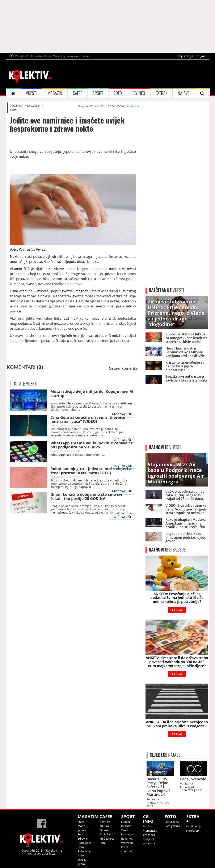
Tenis (124, 830)
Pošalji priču (22, 56)
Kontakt (86, 56)
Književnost (107, 839)
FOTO (118, 93)
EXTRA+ (161, 93)
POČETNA (17, 106)
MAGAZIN (55, 93)
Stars (81, 822)
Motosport (128, 834)
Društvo (148, 826)
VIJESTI (31, 93)
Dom (81, 847)
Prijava (201, 56)
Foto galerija (172, 826)
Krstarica (133, 106)
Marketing (59, 56)
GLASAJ (177, 610)
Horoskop (193, 831)
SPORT (98, 93)
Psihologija (84, 843)
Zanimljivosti (107, 834)
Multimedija (194, 826)
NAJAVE (184, 93)
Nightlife (105, 822)
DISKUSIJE (167, 550)
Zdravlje (83, 839)
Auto (81, 855)
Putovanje (84, 851)
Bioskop (105, 830)
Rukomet (127, 839)
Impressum (73, 56)
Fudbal (125, 822)
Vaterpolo (127, 843)
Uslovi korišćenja (41, 56)
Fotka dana (172, 822)
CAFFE (77, 93)
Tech (13, 110)
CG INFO (139, 93)
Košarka (126, 826)
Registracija (186, 56)
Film (102, 843)
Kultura (104, 826)
